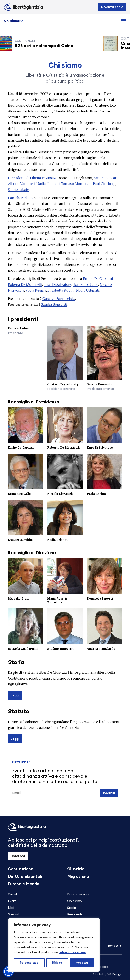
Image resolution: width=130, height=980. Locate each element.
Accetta (82, 963)
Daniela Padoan (20, 198)
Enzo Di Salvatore (57, 284)
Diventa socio (112, 7)
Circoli (13, 894)
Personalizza (29, 963)
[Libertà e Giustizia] (23, 7)
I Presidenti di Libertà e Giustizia (33, 178)
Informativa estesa (73, 952)
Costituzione (21, 869)
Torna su (115, 946)
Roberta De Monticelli (25, 284)
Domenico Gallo (85, 284)
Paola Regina (36, 290)
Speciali (14, 914)
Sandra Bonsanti (107, 178)
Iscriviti (109, 793)
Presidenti (75, 914)
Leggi (15, 695)
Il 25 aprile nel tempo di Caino (46, 46)
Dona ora (18, 856)
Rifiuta (57, 963)
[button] (9, 971)
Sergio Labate (18, 189)
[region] (54, 945)
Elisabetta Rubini (61, 290)
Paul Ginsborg (104, 183)
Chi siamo (12, 21)
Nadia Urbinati (48, 183)
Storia (72, 908)
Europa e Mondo (24, 884)
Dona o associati (80, 894)
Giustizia (76, 869)
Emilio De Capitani (98, 278)
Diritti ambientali (25, 877)
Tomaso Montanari (76, 183)
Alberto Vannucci (22, 183)
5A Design (108, 974)
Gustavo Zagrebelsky (59, 298)
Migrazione (78, 877)
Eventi (13, 901)
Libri (11, 908)
